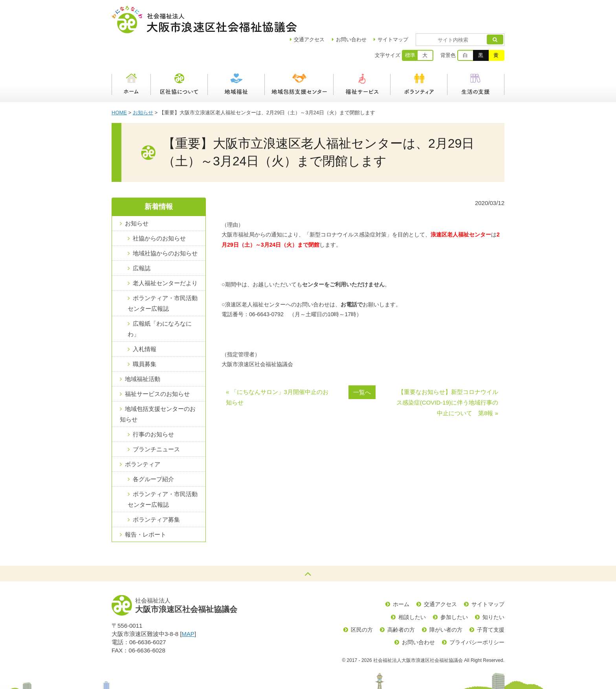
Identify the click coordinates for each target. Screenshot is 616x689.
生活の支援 (476, 57)
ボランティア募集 (156, 492)
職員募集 (145, 336)
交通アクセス (440, 577)
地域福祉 (236, 57)
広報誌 (142, 241)
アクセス (332, 12)
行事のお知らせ (153, 407)
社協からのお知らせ (159, 211)
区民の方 (362, 602)
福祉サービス (362, 57)
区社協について (179, 57)
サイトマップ (416, 12)
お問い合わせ (374, 12)
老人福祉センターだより (165, 256)
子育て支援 (491, 602)
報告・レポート (146, 507)
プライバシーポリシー (477, 615)
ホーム (131, 57)
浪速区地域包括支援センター (299, 57)
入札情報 (145, 322)
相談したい (412, 590)
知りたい (493, 590)
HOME (119, 85)
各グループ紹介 (153, 452)
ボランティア (419, 57)
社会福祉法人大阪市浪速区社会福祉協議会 (204, 20)
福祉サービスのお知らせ (157, 366)
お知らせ (143, 85)
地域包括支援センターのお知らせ (158, 387)
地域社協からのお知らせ (165, 226)
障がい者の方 (446, 602)
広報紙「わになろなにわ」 (160, 301)
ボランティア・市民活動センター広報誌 (163, 276)
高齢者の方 (401, 602)
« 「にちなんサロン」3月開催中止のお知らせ (277, 370)
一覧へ (362, 365)
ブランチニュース (156, 422)
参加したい (454, 590)
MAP (188, 606)
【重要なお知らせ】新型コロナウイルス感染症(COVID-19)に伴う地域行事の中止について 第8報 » (447, 375)
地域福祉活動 (143, 351)
